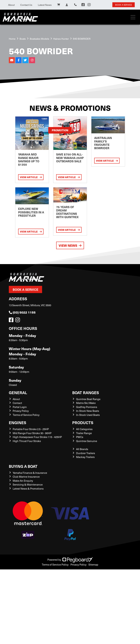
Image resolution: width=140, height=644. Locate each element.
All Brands (82, 449)
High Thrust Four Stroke (27, 441)
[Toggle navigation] (133, 17)
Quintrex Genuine (87, 441)
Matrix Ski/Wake (86, 403)
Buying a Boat (23, 466)
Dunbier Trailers (85, 453)
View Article (31, 177)
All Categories (84, 429)
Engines (18, 422)
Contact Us (26, 5)
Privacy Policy (21, 411)
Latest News (45, 5)
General (18, 392)
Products (83, 422)
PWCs (80, 437)
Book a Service (25, 289)
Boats (23, 39)
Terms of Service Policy (26, 415)
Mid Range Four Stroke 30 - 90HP (32, 433)
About (11, 5)
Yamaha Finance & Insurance (30, 473)
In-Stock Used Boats (88, 415)
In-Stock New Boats (88, 411)
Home (12, 39)
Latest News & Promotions (28, 489)
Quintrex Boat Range (88, 399)
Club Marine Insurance (26, 477)
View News (70, 245)
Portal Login (20, 407)
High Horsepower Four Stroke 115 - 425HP (37, 437)
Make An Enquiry (23, 481)
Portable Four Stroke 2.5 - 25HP (31, 429)
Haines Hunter (61, 39)
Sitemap (93, 565)
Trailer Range (84, 433)
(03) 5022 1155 (22, 312)
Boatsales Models (39, 39)
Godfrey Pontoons (87, 407)
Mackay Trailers (85, 457)
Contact (17, 403)
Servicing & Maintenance (28, 484)
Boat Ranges (86, 392)
